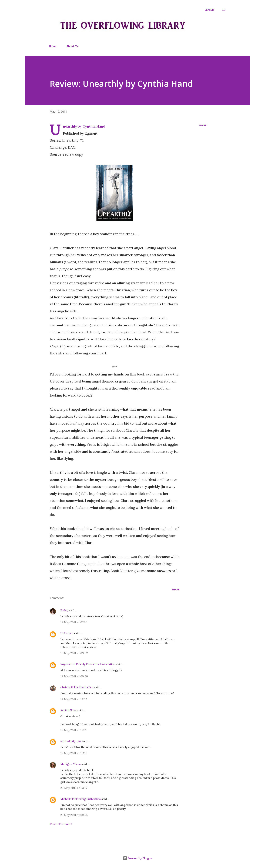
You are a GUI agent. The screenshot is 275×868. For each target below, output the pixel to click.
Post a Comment (61, 824)
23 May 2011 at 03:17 (74, 788)
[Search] (209, 10)
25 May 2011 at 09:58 (74, 815)
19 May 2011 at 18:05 (74, 753)
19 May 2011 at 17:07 (74, 699)
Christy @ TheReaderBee (77, 687)
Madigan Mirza (71, 764)
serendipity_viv (71, 741)
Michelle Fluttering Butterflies (81, 799)
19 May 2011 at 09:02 (74, 653)
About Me (73, 46)
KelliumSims (68, 710)
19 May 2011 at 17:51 (73, 730)
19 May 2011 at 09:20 (74, 676)
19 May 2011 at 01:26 (74, 622)
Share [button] (203, 125)
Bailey (64, 610)
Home (53, 46)
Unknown (67, 633)
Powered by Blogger (137, 858)
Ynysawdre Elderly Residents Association (88, 664)
